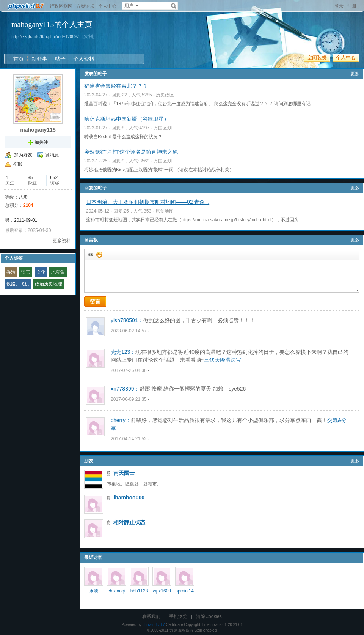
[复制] (88, 36)
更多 (355, 74)
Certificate (174, 625)
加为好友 (23, 155)
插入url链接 (90, 254)
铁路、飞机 (18, 284)
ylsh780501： (127, 320)
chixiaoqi (117, 591)
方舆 (173, 630)
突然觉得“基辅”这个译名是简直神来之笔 (131, 152)
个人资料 (84, 59)
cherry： (121, 420)
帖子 (60, 59)
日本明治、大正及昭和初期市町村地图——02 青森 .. (148, 202)
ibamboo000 (129, 498)
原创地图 (165, 211)
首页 (19, 59)
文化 (41, 272)
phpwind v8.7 (154, 625)
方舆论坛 (85, 6)
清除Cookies (209, 616)
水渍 (94, 591)
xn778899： (125, 389)
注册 (352, 6)
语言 (26, 272)
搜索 (174, 6)
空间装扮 (317, 58)
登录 (339, 6)
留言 (95, 302)
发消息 (52, 155)
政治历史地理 (49, 284)
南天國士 (124, 473)
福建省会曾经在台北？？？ (116, 86)
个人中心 (107, 6)
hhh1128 (139, 591)
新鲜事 (39, 59)
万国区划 (163, 128)
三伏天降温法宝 (223, 360)
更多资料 (62, 241)
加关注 (41, 142)
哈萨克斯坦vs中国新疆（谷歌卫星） (127, 119)
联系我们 (151, 616)
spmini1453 (185, 594)
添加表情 (99, 254)
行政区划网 (61, 6)
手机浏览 (178, 616)
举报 (17, 164)
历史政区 (165, 95)
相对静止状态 (129, 522)
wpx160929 (162, 594)
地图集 (58, 272)
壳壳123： (123, 352)
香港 (11, 272)
